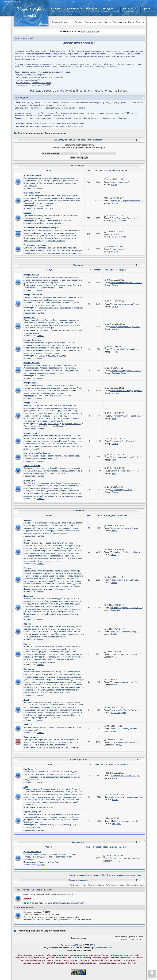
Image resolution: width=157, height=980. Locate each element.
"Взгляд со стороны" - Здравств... (125, 326)
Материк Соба (30, 403)
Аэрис (38, 827)
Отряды (146, 9)
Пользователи (119, 22)
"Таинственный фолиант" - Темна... (126, 283)
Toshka (114, 184)
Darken (114, 634)
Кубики (107, 22)
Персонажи (128, 9)
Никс (114, 473)
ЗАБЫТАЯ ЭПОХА (32, 466)
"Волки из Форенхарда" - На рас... (125, 632)
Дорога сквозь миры (105, 948)
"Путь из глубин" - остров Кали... (125, 349)
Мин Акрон (78, 265)
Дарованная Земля (68, 614)
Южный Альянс (46, 285)
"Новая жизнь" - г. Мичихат (122, 441)
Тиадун (63, 356)
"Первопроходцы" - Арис (121, 489)
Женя (114, 555)
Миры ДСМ (91, 9)
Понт (66, 747)
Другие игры (78, 842)
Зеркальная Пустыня (71, 424)
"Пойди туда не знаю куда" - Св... (125, 821)
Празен (42, 376)
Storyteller (49, 208)
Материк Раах (30, 317)
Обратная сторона (32, 812)
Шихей (114, 731)
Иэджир (27, 624)
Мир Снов (28, 769)
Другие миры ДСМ (78, 759)
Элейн (26, 700)
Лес (70, 396)
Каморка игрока (75, 9)
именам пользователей (74, 903)
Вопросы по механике (64, 238)
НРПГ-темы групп (32, 193)
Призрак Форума (118, 221)
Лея (77, 917)
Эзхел (114, 657)
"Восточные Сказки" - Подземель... (126, 416)
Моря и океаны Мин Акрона (37, 453)
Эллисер (28, 725)
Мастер (40, 188)
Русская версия (68, 945)
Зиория (42, 747)
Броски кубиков (117, 249)
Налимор (43, 825)
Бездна (53, 825)
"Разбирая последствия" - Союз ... (125, 370)
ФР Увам (52, 356)
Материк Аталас (31, 275)
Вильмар (115, 203)
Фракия (74, 747)
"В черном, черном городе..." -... (124, 682)
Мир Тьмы (55, 862)
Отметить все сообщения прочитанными (125, 875)
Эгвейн (114, 531)
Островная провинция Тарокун (52, 330)
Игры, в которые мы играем (52, 223)
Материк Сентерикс (33, 340)
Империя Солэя (46, 396)
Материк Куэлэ (31, 383)
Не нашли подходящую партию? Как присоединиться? (40, 77)
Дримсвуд (28, 596)
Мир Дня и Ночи (46, 807)
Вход (83, 31)
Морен (27, 644)
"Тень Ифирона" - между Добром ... (126, 391)
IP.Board (79, 945)
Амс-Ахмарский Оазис (49, 424)
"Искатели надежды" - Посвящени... (126, 608)
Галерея (79, 22)
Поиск (131, 22)
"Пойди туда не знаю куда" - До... (125, 580)
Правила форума (60, 22)
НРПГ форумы (78, 166)
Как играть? (57, 9)
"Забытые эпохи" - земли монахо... (126, 471)
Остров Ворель (33, 333)
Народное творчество (48, 221)
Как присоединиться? (119, 182)
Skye (114, 418)
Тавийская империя (47, 308)
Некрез (42, 356)
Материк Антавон (32, 363)
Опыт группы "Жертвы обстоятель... (126, 201)
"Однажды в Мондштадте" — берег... (126, 858)
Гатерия (27, 568)
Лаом (60, 288)
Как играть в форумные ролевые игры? (33, 83)
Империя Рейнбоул (47, 614)
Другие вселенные (32, 852)
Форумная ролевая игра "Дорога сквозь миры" (42, 133)
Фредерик (116, 823)
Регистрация (92, 31)
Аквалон (28, 520)
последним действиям (52, 903)
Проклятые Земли (32, 426)
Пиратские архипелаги (36, 310)
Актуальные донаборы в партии (30, 75)
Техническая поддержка (35, 245)
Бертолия (60, 396)
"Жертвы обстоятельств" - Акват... (125, 528)
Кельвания (29, 669)
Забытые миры (31, 737)
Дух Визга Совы (119, 373)
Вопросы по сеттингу (33, 241)
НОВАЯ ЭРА (29, 480)
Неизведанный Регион (53, 426)
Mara (114, 460)
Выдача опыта (45, 206)
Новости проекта (66, 183)
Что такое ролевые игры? (27, 80)
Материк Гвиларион (33, 295)
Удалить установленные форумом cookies (87, 875)
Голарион (43, 862)
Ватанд (27, 617)
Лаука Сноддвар (118, 712)
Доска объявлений (32, 175)
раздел (88, 64)
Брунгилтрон (65, 308)
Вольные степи (62, 285)
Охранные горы (48, 288)
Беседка (27, 213)
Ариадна (115, 393)
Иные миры (78, 511)
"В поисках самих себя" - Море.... (125, 654)
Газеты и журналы (93, 22)
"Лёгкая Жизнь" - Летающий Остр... (126, 552)
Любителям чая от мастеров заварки (41, 228)
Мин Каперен (54, 747)
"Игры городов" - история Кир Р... (125, 742)
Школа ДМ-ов (45, 238)
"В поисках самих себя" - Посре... (125, 776)
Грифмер (78, 308)
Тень (26, 786)
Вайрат (76, 285)
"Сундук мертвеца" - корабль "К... (125, 457)
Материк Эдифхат (32, 433)
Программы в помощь (55, 241)
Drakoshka (116, 610)
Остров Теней (76, 330)
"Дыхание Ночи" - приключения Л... (126, 797)
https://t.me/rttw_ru (104, 91)
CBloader (114, 234)
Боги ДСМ (108, 9)
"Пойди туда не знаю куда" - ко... (125, 304)
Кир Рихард (116, 745)
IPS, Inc (94, 945)
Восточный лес (31, 288)
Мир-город (65, 825)
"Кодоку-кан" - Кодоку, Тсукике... (124, 729)
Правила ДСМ (30, 186)
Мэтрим (114, 252)
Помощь (140, 22)
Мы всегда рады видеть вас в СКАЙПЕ (33, 85)
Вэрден (27, 540)
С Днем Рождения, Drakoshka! (123, 218)
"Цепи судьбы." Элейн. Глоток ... (124, 710)
